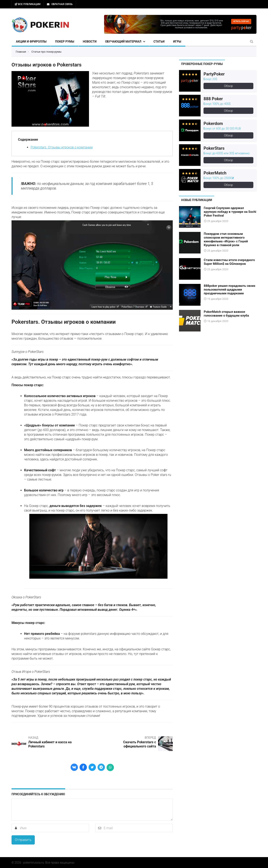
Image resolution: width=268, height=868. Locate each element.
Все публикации (28, 4)
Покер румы (65, 42)
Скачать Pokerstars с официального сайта (140, 744)
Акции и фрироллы (31, 42)
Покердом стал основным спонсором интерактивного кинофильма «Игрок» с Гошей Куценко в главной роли (226, 239)
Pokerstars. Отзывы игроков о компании (62, 147)
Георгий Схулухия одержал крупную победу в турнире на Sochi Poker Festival (230, 212)
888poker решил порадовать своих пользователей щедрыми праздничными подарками (229, 289)
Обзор (229, 86)
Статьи (159, 42)
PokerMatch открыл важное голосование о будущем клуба (226, 313)
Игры (177, 42)
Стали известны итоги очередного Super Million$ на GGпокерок (229, 262)
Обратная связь (60, 4)
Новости (90, 42)
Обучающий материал (123, 42)
